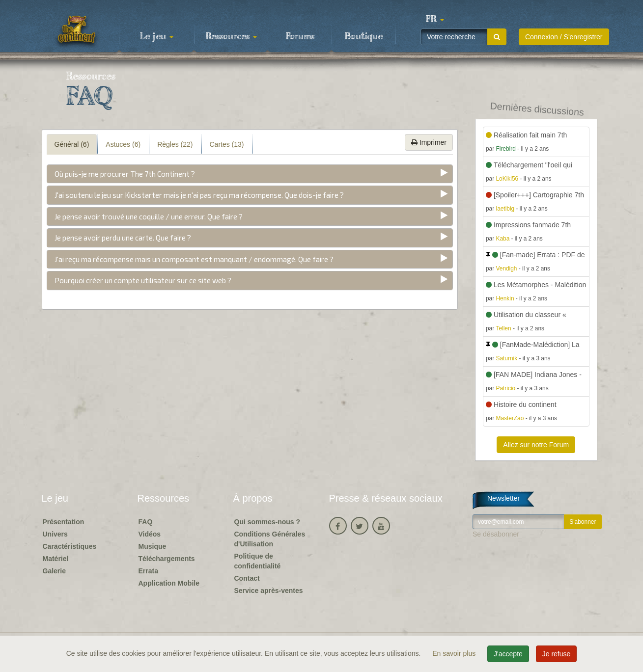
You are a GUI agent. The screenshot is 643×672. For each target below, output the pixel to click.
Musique (153, 546)
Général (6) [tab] (72, 144)
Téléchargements (167, 559)
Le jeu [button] (157, 37)
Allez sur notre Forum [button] (536, 445)
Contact (247, 578)
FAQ (146, 522)
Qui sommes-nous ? (267, 522)
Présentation (64, 522)
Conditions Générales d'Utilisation (270, 539)
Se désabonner (496, 534)
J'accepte (508, 654)
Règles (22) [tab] (175, 144)
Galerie (54, 571)
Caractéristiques (70, 546)
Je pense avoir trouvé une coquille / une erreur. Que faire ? (149, 216)
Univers (55, 534)
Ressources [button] (231, 37)
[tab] (250, 174)
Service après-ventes (269, 591)
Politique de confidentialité (258, 561)
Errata (148, 571)
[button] (435, 20)
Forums (300, 37)
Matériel (56, 559)
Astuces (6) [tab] (123, 144)
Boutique (364, 37)
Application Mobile (169, 583)
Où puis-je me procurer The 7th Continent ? (125, 174)
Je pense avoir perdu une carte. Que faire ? (123, 238)
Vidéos (150, 534)
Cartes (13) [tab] (227, 144)
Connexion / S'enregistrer (564, 37)
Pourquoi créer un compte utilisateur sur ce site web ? (143, 280)
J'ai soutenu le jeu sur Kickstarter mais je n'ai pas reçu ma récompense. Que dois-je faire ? (199, 195)
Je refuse (557, 654)
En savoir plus (455, 653)
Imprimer (429, 142)
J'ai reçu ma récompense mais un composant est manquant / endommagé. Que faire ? (194, 259)
